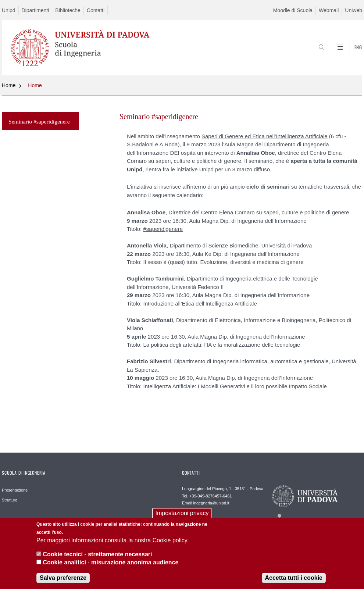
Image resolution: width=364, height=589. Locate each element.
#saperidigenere (163, 229)
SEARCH (332, 58)
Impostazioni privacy (182, 518)
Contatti (96, 10)
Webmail (329, 10)
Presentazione (15, 490)
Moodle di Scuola (293, 10)
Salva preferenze (63, 583)
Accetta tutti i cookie (294, 583)
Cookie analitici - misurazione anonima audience (110, 567)
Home (9, 85)
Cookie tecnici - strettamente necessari (97, 559)
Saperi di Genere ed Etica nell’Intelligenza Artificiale (265, 136)
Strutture (10, 500)
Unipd (9, 10)
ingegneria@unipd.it (211, 503)
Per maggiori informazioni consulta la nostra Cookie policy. (113, 545)
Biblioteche (68, 10)
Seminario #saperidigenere (39, 122)
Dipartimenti (35, 10)
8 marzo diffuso (251, 169)
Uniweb (354, 10)
